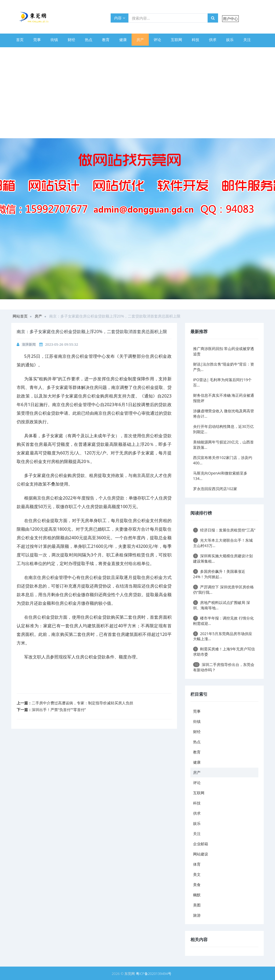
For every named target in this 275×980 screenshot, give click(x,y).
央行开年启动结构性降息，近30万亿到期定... (223, 429)
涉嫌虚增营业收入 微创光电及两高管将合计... (224, 414)
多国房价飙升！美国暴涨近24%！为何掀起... (219, 574)
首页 (20, 40)
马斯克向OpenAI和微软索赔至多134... (220, 476)
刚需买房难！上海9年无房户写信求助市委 (224, 652)
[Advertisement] (137, 98)
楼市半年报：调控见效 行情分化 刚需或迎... (223, 621)
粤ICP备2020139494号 (154, 974)
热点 (89, 40)
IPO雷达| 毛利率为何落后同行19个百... (222, 382)
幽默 (121, 52)
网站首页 (20, 316)
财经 (71, 40)
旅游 (155, 52)
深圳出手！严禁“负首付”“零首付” (59, 710)
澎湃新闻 (29, 344)
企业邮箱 (24, 52)
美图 (138, 52)
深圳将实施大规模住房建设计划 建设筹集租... (223, 558)
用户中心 (230, 19)
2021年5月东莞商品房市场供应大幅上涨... (223, 636)
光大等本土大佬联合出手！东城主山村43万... (223, 543)
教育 (106, 40)
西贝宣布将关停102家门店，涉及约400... (223, 460)
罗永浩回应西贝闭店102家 (215, 489)
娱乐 (230, 40)
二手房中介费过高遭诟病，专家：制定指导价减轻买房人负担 (82, 703)
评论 (157, 40)
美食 (104, 52)
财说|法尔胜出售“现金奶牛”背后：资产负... (224, 367)
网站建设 (48, 52)
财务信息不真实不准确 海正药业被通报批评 (224, 398)
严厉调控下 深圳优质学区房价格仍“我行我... (223, 590)
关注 (247, 40)
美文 (86, 52)
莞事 (37, 40)
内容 (120, 18)
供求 (213, 40)
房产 (140, 40)
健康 (123, 40)
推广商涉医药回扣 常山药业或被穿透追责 (224, 351)
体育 (69, 52)
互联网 (176, 40)
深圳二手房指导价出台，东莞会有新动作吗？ (224, 667)
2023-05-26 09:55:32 (62, 344)
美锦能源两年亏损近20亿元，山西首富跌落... (223, 445)
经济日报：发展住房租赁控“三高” (224, 530)
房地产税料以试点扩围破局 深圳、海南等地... (222, 605)
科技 (196, 40)
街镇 (54, 40)
